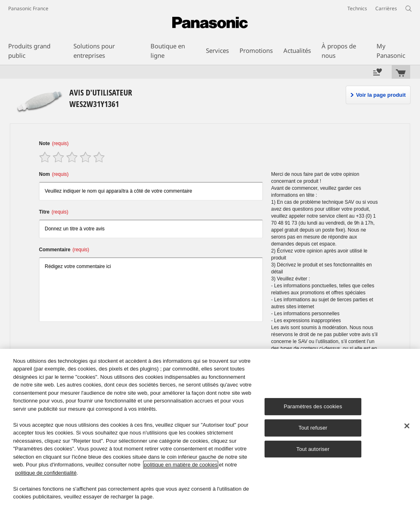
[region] (210, 427)
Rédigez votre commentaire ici (151, 290)
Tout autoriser (313, 449)
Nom (54, 174)
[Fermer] (407, 426)
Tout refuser (313, 428)
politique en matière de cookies (181, 465)
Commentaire (64, 250)
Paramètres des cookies (313, 406)
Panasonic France (28, 8)
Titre (54, 212)
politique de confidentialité (46, 473)
